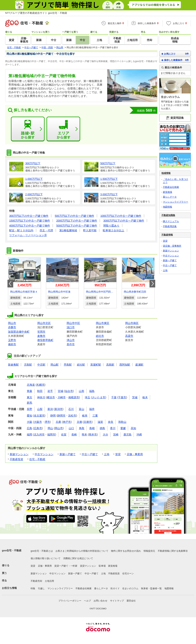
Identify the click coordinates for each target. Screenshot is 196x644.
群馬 (29, 403)
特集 (33, 588)
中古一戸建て (90, 454)
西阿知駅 (125, 365)
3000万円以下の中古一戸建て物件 (124, 221)
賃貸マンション (88, 566)
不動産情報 (167, 235)
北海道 (31, 385)
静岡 (53, 416)
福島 (92, 391)
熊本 (84, 435)
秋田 (40, 391)
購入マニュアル (171, 221)
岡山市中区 (73, 323)
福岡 (29, 435)
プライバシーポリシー (70, 601)
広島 (29, 428)
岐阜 (85, 416)
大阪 (29, 422)
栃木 (145, 397)
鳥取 (82, 428)
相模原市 (74, 397)
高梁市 (129, 336)
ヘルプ (87, 601)
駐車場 (102, 566)
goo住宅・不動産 (12, 550)
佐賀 (64, 435)
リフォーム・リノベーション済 (28, 235)
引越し (41, 588)
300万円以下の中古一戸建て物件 (29, 216)
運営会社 (131, 601)
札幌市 (41, 385)
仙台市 (69, 391)
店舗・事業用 (135, 454)
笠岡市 (41, 332)
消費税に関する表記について (78, 558)
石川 (71, 409)
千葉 (114, 397)
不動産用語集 (170, 226)
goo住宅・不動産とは (42, 551)
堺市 (47, 422)
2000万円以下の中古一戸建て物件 (77, 221)
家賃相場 (167, 192)
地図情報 (167, 207)
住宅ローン (128, 574)
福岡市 (51, 435)
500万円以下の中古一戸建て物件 (74, 216)
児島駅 (28, 365)
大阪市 (38, 422)
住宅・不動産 (37, 459)
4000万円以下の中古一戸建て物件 (30, 226)
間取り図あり (111, 226)
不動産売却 (36, 581)
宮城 (60, 391)
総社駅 (81, 365)
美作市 (71, 344)
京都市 (88, 422)
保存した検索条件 (175, 60)
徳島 (102, 428)
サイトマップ (117, 601)
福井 (92, 409)
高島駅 (110, 365)
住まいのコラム (130, 588)
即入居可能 (90, 230)
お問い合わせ (100, 601)
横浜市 (51, 397)
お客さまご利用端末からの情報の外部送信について (82, 551)
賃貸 (118, 454)
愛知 (29, 416)
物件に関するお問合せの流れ (126, 551)
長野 (29, 409)
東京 (29, 397)
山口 (71, 428)
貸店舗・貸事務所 (172, 246)
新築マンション (19, 454)
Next (152, 284)
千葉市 (122, 397)
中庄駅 (41, 365)
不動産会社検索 (171, 187)
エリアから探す (63, 129)
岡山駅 (55, 365)
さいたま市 (99, 397)
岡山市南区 (132, 323)
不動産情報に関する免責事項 (173, 551)
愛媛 (123, 428)
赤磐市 (12, 327)
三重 (95, 416)
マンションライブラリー (176, 202)
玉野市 (12, 340)
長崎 (74, 435)
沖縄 (139, 435)
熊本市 (93, 435)
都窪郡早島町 (45, 340)
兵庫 (58, 422)
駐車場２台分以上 (114, 230)
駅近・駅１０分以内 (21, 230)
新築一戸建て (68, 454)
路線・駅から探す (28, 129)
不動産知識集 (168, 215)
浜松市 (72, 416)
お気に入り (175, 54)
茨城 (135, 397)
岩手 (50, 391)
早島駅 (68, 365)
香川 (113, 428)
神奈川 (41, 397)
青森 (29, 391)
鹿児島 (127, 435)
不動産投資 (16, 459)
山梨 (40, 409)
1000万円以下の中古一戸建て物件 (121, 216)
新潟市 (59, 409)
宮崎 (116, 435)
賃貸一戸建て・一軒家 (66, 566)
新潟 (50, 409)
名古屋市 (39, 416)
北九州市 (39, 435)
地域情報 (166, 173)
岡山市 (12, 323)
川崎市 (62, 397)
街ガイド (115, 588)
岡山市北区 (44, 323)
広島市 (38, 428)
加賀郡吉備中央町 (19, 332)
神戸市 (67, 422)
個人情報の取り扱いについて (46, 558)
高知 (133, 428)
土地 (107, 454)
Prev (10, 284)
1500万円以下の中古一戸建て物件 (30, 221)
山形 (82, 391)
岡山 (50, 428)
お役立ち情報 (9, 588)
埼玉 (87, 397)
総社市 (100, 336)
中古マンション (44, 454)
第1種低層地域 (68, 230)
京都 (79, 422)
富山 (82, 409)
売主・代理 (46, 230)
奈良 (111, 422)
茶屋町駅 (96, 365)
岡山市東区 (103, 323)
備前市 (12, 344)
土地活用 (49, 581)
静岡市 (61, 416)
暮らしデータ (170, 197)
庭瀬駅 (139, 365)
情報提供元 (149, 551)
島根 (92, 428)
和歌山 (122, 422)
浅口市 (71, 327)
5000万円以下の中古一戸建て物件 (77, 226)
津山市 (71, 340)
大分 (105, 435)
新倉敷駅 (13, 365)
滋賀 (100, 422)
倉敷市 (41, 336)
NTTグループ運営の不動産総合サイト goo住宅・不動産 (36, 13)
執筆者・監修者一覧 (151, 588)
